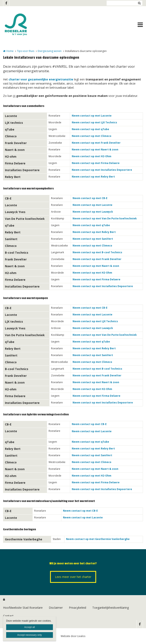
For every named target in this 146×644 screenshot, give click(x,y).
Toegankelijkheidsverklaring (111, 608)
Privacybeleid (78, 608)
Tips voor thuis (26, 51)
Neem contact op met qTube (90, 129)
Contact (8, 616)
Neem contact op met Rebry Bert (93, 177)
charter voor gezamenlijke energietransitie (41, 79)
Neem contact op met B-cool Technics (97, 252)
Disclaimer (56, 608)
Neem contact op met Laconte (92, 116)
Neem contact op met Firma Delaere (96, 163)
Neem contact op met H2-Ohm (92, 156)
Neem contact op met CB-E (90, 198)
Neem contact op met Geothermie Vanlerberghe (98, 539)
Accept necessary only (30, 635)
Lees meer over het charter (73, 577)
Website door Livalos (73, 636)
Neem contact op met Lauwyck (93, 212)
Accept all (30, 627)
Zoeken (139, 3)
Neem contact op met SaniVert (93, 239)
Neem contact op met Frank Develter (96, 143)
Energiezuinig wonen (50, 51)
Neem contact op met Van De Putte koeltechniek (105, 218)
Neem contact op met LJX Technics (94, 122)
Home (10, 51)
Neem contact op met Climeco (92, 136)
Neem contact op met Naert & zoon (95, 150)
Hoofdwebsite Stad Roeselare (23, 608)
